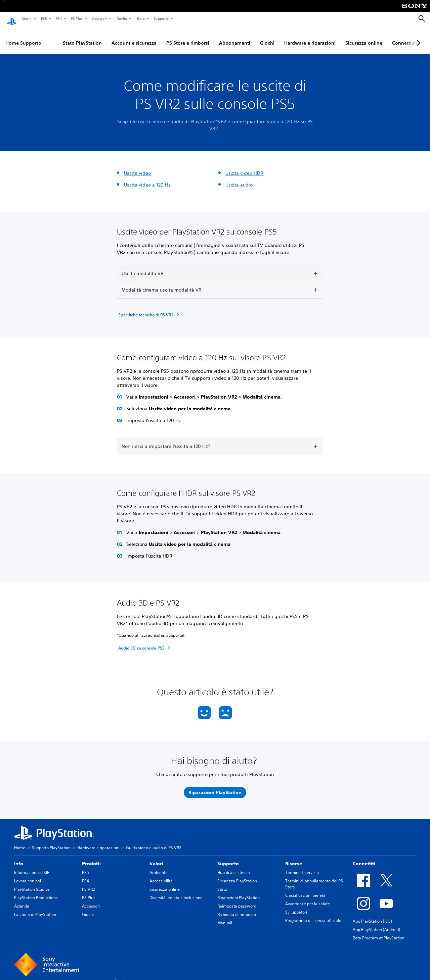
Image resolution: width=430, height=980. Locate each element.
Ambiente (159, 866)
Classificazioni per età (305, 889)
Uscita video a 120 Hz (147, 178)
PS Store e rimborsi (188, 37)
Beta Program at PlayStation (379, 932)
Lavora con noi (28, 874)
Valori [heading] (156, 857)
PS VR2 (88, 883)
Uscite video (137, 167)
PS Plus (76, 18)
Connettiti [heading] (364, 857)
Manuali (225, 916)
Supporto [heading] (228, 857)
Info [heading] (19, 857)
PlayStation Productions (36, 891)
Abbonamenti (235, 37)
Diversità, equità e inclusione (176, 891)
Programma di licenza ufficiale (313, 914)
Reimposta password (237, 900)
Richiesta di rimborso (237, 908)
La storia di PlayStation (35, 908)
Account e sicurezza (134, 37)
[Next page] (418, 37)
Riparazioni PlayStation (239, 891)
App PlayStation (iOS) (372, 915)
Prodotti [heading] (91, 857)
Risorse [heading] (294, 857)
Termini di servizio (302, 866)
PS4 (58, 18)
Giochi (26, 18)
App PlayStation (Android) (376, 923)
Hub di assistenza (234, 866)
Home (20, 841)
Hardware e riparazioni (310, 37)
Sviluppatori (296, 906)
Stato (222, 883)
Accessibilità (161, 874)
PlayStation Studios (32, 883)
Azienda (22, 900)
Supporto (161, 18)
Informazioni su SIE (32, 866)
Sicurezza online (364, 37)
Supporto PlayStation (51, 841)
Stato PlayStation (82, 37)
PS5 (44, 18)
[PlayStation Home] (12, 19)
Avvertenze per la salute (308, 897)
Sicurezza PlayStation (237, 874)
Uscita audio (239, 178)
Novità (121, 18)
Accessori (99, 18)
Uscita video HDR (244, 167)
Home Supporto (23, 37)
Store (140, 18)
